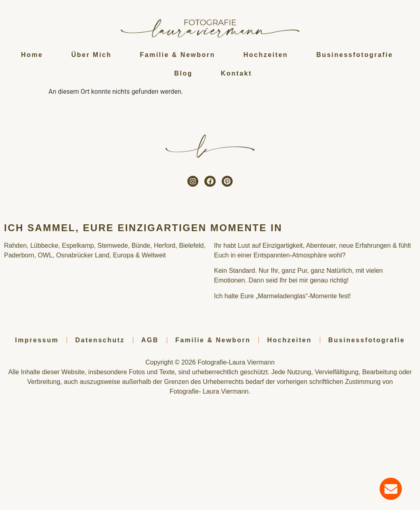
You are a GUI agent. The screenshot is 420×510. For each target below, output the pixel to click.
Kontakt (236, 73)
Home (32, 55)
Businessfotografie (355, 55)
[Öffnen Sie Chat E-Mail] (391, 489)
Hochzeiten (266, 55)
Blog (183, 73)
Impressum (37, 340)
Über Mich (91, 55)
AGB (150, 340)
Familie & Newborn (177, 55)
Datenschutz (100, 340)
